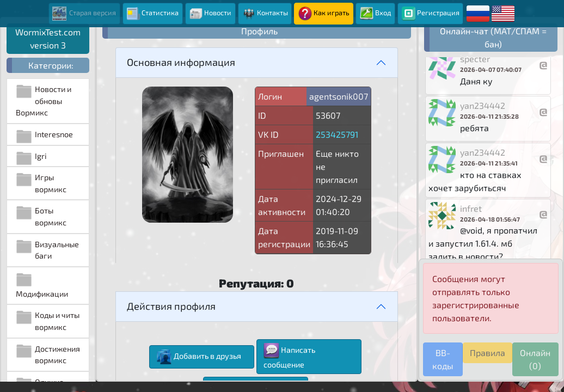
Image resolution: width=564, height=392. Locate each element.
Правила (488, 353)
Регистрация (431, 14)
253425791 (337, 134)
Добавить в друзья (199, 357)
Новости (210, 14)
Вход (376, 14)
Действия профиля (171, 306)
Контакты (265, 14)
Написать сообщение (289, 356)
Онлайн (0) (535, 359)
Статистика (152, 14)
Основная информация (181, 62)
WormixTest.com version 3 (48, 38)
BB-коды (443, 359)
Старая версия (84, 14)
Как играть (324, 14)
